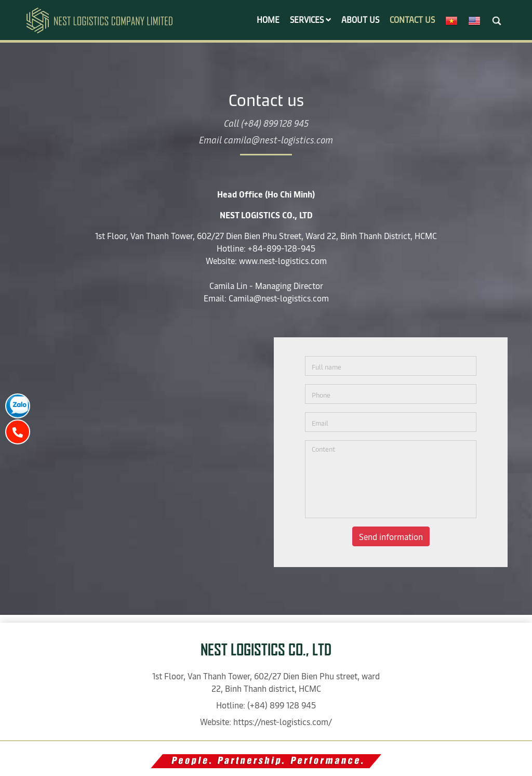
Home (268, 19)
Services (310, 19)
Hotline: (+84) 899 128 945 (266, 705)
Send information (391, 536)
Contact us (412, 19)
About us (360, 19)
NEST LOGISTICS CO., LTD (266, 650)
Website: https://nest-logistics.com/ (266, 721)
